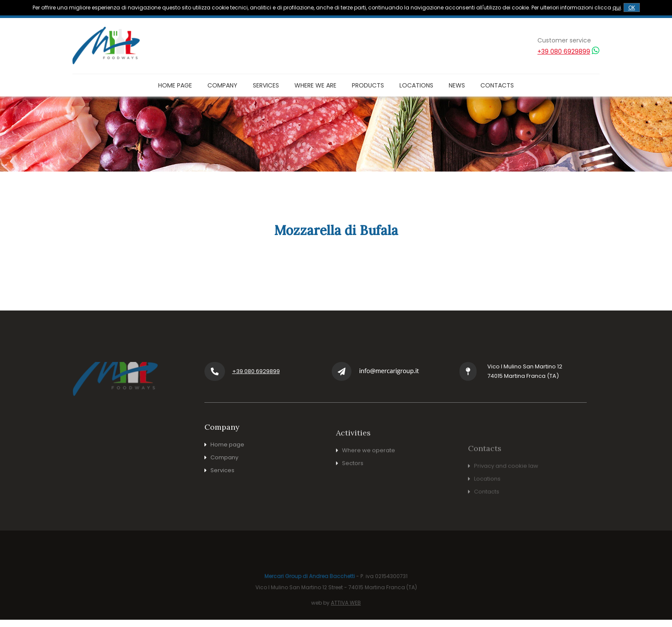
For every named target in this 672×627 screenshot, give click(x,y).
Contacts (497, 85)
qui (617, 8)
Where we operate (369, 485)
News (457, 85)
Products (368, 85)
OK (632, 8)
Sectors (353, 498)
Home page (175, 85)
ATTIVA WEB (346, 622)
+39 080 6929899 (564, 51)
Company (222, 85)
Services (266, 85)
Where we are (315, 85)
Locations (416, 85)
